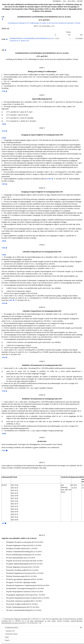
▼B (3, 124)
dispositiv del (10, 631)
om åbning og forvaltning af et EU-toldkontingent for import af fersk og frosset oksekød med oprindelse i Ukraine (44, 23)
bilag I (7, 637)
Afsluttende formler (11, 634)
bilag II (7, 640)
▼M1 (3, 91)
